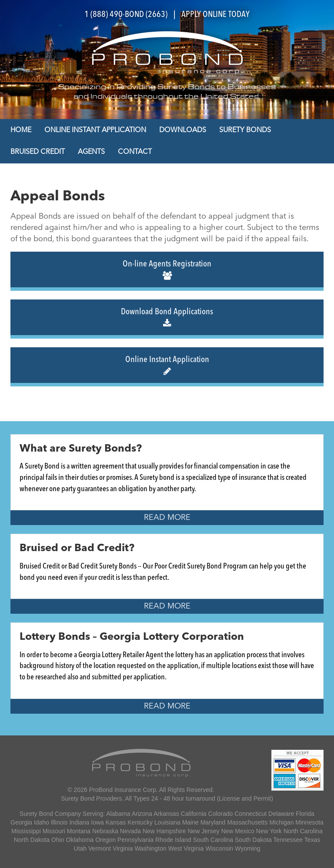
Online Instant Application (95, 130)
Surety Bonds (245, 130)
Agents (91, 152)
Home (21, 130)
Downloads (183, 130)
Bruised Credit (38, 152)
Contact (135, 152)
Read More (167, 518)
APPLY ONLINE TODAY (215, 15)
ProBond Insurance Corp (123, 790)
